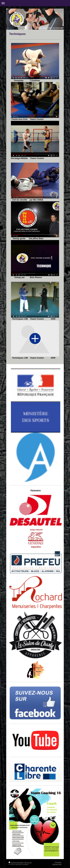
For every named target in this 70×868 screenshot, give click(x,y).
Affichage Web (57, 864)
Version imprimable (16, 863)
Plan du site (28, 863)
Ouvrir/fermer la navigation (35, 3)
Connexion (58, 862)
